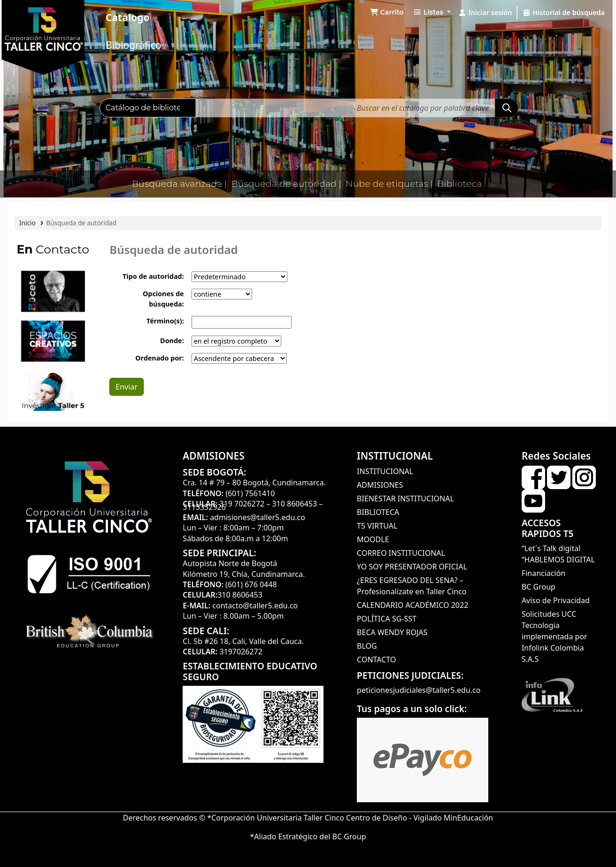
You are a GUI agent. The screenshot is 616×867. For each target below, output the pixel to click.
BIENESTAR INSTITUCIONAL (405, 499)
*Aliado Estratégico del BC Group (308, 836)
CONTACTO (376, 660)
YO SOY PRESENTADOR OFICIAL (412, 567)
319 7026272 (242, 504)
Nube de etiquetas (387, 184)
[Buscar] (507, 108)
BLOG (367, 646)
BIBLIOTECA (378, 512)
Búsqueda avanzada (177, 184)
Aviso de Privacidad (556, 600)
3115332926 (204, 507)
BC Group (539, 587)
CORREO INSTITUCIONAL (401, 553)
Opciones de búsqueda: (163, 299)
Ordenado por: (160, 358)
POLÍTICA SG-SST (387, 619)
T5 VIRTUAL (377, 526)
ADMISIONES (380, 485)
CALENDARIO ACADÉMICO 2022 (412, 605)
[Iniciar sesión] (485, 13)
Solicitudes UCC (549, 614)
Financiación (543, 573)
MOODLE (373, 539)
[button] (387, 13)
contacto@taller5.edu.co (255, 606)
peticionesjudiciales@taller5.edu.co (419, 690)
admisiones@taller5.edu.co (258, 517)
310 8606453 (294, 504)
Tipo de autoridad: (153, 276)
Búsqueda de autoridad (284, 184)
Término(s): (165, 321)
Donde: (172, 341)
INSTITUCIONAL (385, 471)
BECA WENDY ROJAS (392, 632)
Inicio (27, 223)
